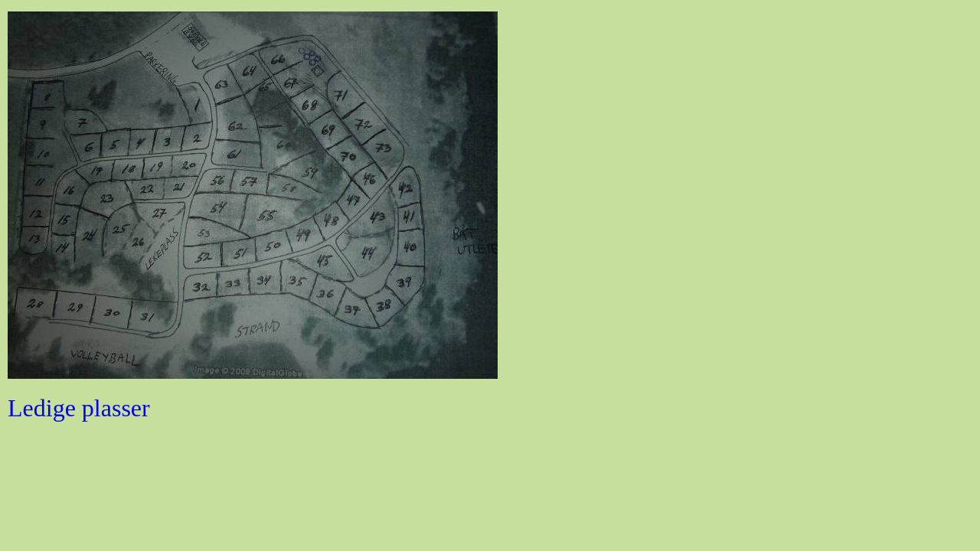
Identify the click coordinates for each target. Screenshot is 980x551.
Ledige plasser (79, 408)
